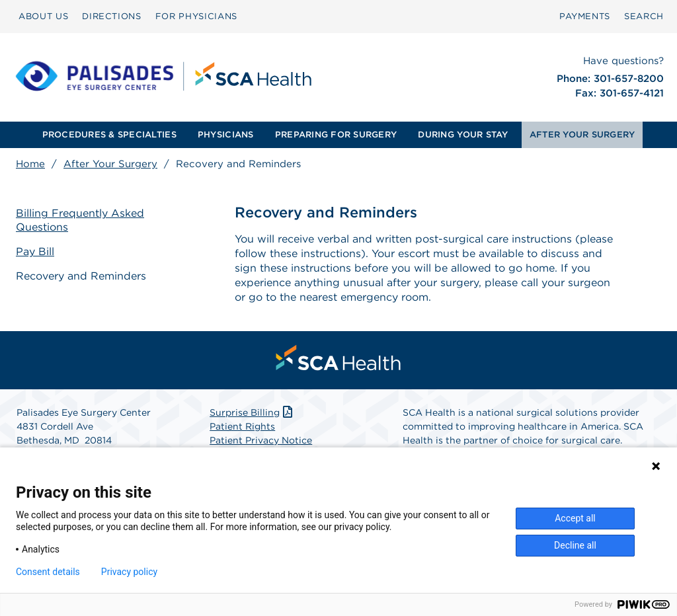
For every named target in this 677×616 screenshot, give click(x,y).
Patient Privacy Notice (261, 440)
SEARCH (644, 16)
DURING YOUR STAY (463, 135)
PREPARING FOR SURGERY (336, 135)
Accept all (575, 518)
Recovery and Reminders (81, 276)
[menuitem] (43, 17)
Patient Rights (242, 426)
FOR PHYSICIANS (196, 16)
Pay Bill (35, 251)
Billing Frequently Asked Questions (80, 220)
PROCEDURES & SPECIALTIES (109, 135)
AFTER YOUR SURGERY (582, 135)
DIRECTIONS (112, 16)
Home (30, 164)
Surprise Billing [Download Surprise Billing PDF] (252, 412)
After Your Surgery (110, 164)
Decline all (575, 545)
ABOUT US (43, 16)
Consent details (48, 572)
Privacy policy (129, 572)
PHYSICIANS (226, 135)
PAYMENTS (585, 16)
